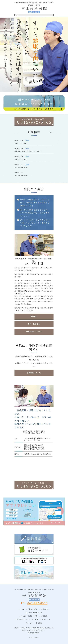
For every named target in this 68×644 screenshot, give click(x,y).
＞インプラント (46, 619)
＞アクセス (28, 623)
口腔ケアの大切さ (21, 143)
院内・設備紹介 (34, 324)
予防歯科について (34, 373)
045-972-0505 (37, 603)
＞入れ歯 (35, 619)
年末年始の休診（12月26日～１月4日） (28, 151)
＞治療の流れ (44, 609)
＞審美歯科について (23, 619)
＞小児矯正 (44, 616)
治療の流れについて (34, 332)
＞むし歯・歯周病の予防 (29, 616)
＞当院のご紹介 (32, 609)
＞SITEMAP (34, 638)
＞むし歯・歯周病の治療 (33, 612)
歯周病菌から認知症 (21, 167)
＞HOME (21, 609)
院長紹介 (34, 316)
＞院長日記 (38, 623)
